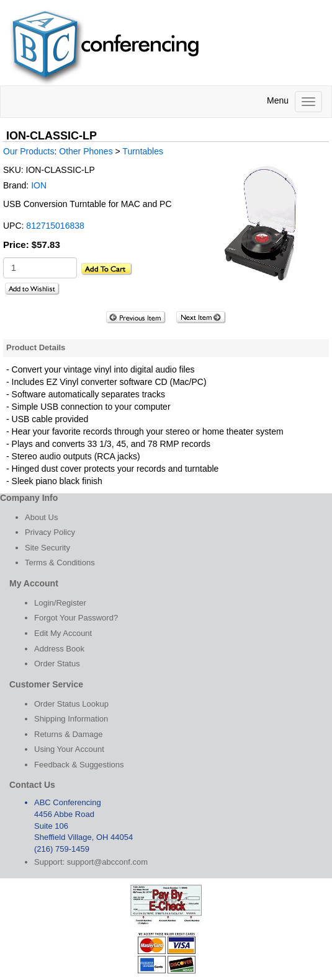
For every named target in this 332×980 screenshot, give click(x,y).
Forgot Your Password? (76, 618)
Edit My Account (63, 633)
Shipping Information (71, 719)
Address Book (59, 649)
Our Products (29, 151)
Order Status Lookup (71, 704)
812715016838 (55, 226)
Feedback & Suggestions (79, 765)
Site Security (47, 548)
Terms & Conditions (60, 563)
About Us (41, 517)
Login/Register (60, 603)
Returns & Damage (69, 734)
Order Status (57, 664)
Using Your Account (69, 749)
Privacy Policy (50, 532)
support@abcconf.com (107, 862)
